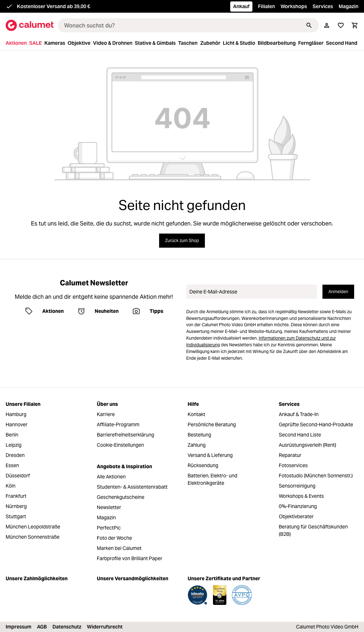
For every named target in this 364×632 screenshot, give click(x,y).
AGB (42, 627)
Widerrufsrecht (105, 627)
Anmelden (338, 292)
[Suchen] (309, 25)
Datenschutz (67, 627)
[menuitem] (17, 43)
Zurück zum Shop (182, 240)
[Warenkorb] (355, 25)
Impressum (18, 627)
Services (323, 6)
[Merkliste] (341, 25)
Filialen (266, 6)
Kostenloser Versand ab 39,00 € (54, 6)
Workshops (294, 6)
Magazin (349, 6)
